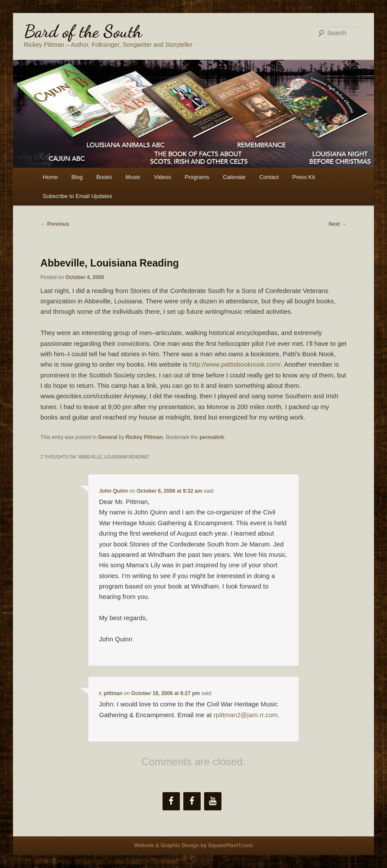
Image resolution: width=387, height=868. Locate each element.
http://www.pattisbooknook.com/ (235, 364)
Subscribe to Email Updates (77, 196)
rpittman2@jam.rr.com (246, 715)
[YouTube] (213, 801)
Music (133, 177)
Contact (269, 177)
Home (50, 177)
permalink (212, 437)
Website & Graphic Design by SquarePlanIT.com (194, 845)
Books (104, 177)
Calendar (234, 177)
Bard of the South (83, 31)
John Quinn (114, 491)
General (108, 437)
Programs (197, 177)
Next (337, 224)
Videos (163, 177)
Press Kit (304, 177)
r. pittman (111, 693)
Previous (55, 224)
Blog (77, 177)
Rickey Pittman (144, 437)
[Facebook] (171, 801)
